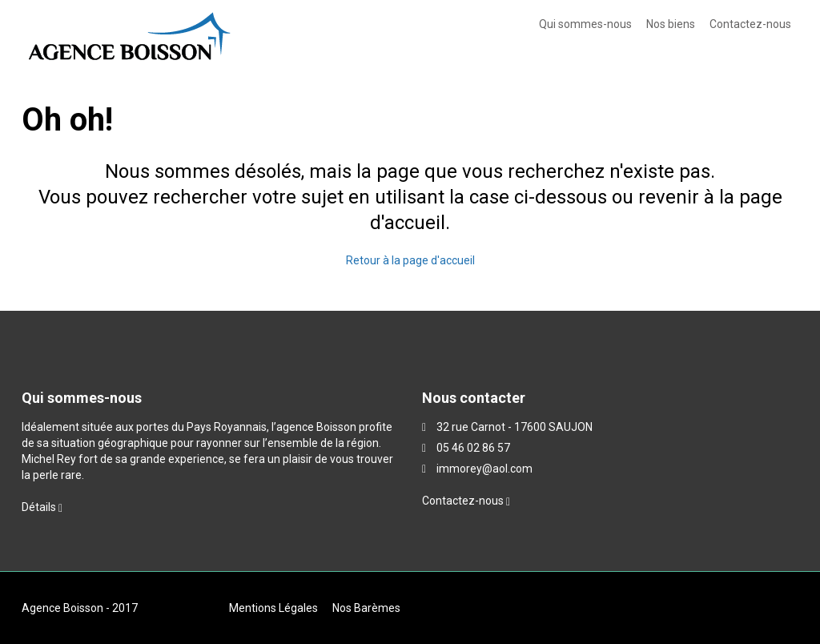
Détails (42, 507)
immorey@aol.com (484, 469)
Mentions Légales (273, 608)
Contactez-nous (750, 24)
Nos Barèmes (366, 608)
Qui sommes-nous (585, 24)
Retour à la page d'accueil (410, 260)
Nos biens (671, 24)
